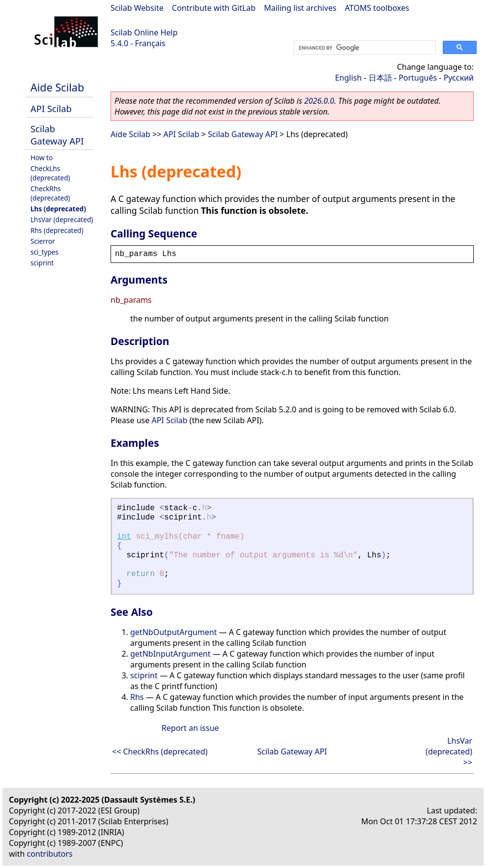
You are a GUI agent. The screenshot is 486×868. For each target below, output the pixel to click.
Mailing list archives (300, 8)
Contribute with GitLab (214, 8)
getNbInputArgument (171, 654)
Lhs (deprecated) (58, 209)
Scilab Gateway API (57, 135)
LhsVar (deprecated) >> (449, 752)
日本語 (380, 78)
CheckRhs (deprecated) (50, 193)
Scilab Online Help (144, 32)
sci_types (44, 252)
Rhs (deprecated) (57, 230)
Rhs (137, 697)
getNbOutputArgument (173, 632)
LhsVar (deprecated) (62, 219)
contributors (50, 854)
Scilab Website (137, 8)
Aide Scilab (57, 87)
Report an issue (190, 728)
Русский (459, 78)
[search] (364, 48)
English (348, 78)
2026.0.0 (319, 101)
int (124, 537)
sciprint (42, 263)
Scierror (43, 241)
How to (42, 158)
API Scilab (51, 108)
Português (418, 78)
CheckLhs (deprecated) (50, 173)
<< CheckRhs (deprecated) (160, 752)
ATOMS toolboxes (377, 8)
